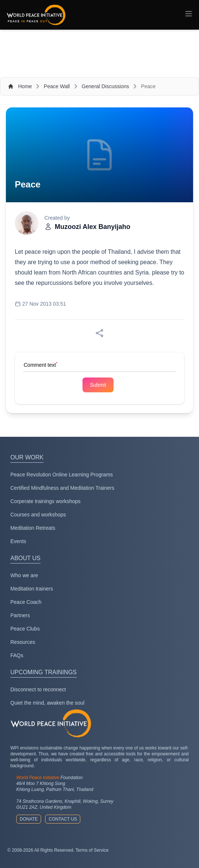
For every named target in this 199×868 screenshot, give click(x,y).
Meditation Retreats (33, 528)
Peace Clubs (25, 629)
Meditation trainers (32, 589)
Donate (29, 819)
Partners (20, 615)
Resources (23, 642)
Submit (98, 385)
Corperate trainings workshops (45, 501)
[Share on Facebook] (99, 333)
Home (25, 86)
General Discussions (105, 86)
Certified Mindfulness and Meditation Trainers (62, 488)
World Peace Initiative (38, 778)
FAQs (17, 655)
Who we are (24, 575)
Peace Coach (26, 602)
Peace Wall (57, 86)
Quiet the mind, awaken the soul (47, 703)
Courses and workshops (38, 515)
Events (18, 541)
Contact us (63, 819)
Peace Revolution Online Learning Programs (62, 475)
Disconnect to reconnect (38, 689)
